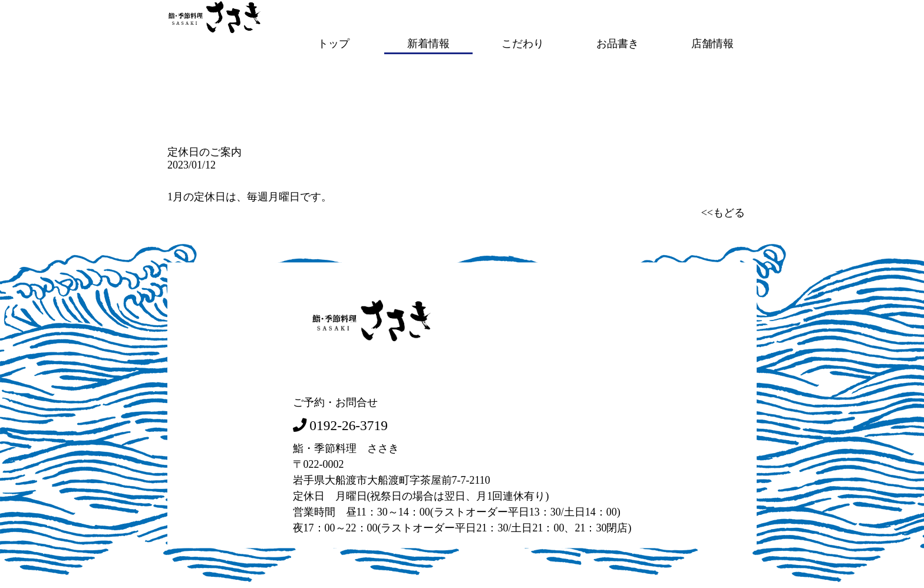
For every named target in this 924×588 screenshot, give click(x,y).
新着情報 (428, 43)
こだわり (523, 43)
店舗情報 (712, 43)
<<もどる (723, 212)
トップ (334, 43)
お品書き (618, 43)
